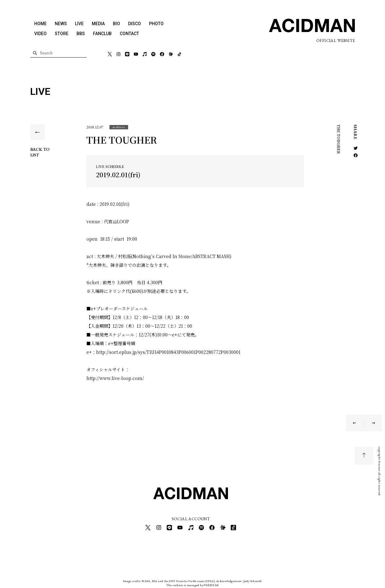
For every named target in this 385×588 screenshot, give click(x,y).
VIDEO (40, 34)
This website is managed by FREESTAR (193, 583)
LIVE (79, 24)
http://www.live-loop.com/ (115, 378)
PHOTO (156, 24)
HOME (40, 24)
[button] (119, 127)
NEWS (61, 24)
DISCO (135, 24)
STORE (62, 34)
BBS (81, 34)
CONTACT (129, 34)
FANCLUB (102, 34)
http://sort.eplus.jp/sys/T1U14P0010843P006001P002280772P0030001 (168, 352)
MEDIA (98, 24)
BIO (116, 24)
